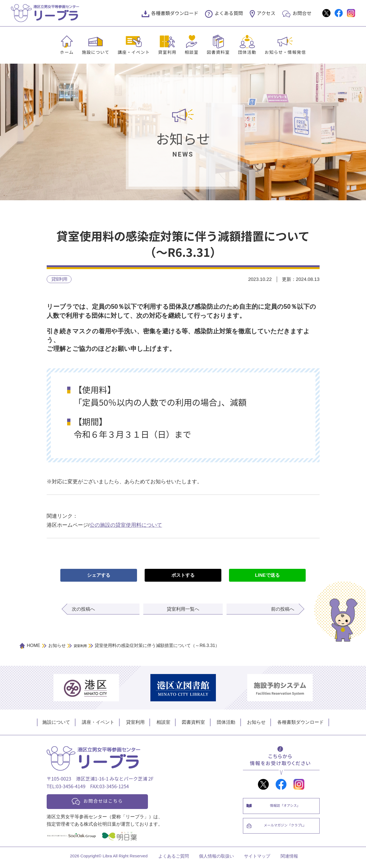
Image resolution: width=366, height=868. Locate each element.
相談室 (192, 52)
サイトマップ (257, 859)
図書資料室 (218, 52)
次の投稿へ (83, 610)
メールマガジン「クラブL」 (287, 830)
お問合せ (302, 13)
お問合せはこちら (107, 802)
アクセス (266, 13)
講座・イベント (134, 52)
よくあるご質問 (174, 859)
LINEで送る (267, 576)
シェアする (99, 576)
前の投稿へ (283, 610)
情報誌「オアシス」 (287, 807)
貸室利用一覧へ (183, 610)
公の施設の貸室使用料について (126, 526)
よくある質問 (229, 13)
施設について (96, 52)
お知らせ (256, 723)
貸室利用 (167, 52)
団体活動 (247, 52)
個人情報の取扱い (216, 859)
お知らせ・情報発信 (285, 52)
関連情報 (289, 859)
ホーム (67, 52)
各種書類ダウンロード (175, 13)
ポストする (183, 576)
